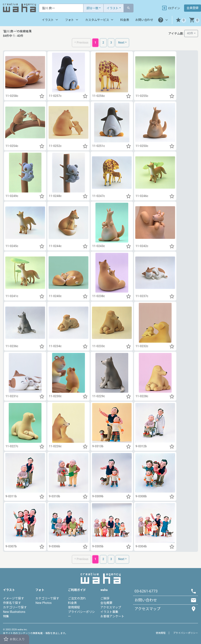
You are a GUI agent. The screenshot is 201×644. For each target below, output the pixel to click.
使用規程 (74, 607)
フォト (72, 20)
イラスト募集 (109, 612)
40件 (190, 33)
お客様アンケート (112, 616)
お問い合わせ (144, 20)
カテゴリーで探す (15, 607)
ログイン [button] (171, 8)
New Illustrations (14, 612)
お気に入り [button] (14, 639)
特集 (6, 616)
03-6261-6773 (146, 591)
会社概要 (106, 603)
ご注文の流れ (77, 598)
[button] (181, 20)
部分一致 (92, 8)
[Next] (124, 43)
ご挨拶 (105, 598)
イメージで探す (13, 598)
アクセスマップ (111, 607)
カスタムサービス (100, 20)
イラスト (113, 8)
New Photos (43, 603)
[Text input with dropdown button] (61, 8)
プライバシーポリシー (186, 633)
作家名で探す (12, 603)
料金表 (125, 20)
